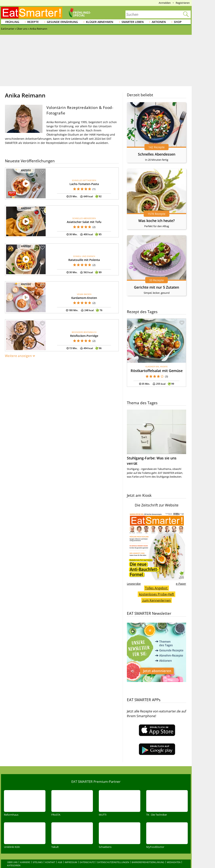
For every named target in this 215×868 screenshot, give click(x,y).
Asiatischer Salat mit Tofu (84, 222)
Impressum (71, 862)
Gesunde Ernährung (62, 22)
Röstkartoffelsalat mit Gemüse (157, 371)
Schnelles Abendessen (157, 154)
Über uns (12, 862)
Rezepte (33, 22)
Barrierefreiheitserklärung (148, 862)
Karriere (25, 862)
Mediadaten (174, 862)
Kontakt (50, 862)
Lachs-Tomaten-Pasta (84, 184)
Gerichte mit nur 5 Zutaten (157, 287)
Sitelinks (38, 862)
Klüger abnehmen (100, 22)
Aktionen (159, 22)
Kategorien (14, 865)
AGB (60, 862)
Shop (178, 22)
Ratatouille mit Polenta (84, 260)
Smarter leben (133, 22)
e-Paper (181, 584)
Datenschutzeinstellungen (113, 862)
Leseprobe (134, 584)
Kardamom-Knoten (84, 298)
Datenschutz (87, 862)
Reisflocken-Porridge (84, 336)
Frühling (12, 22)
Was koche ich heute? (157, 221)
